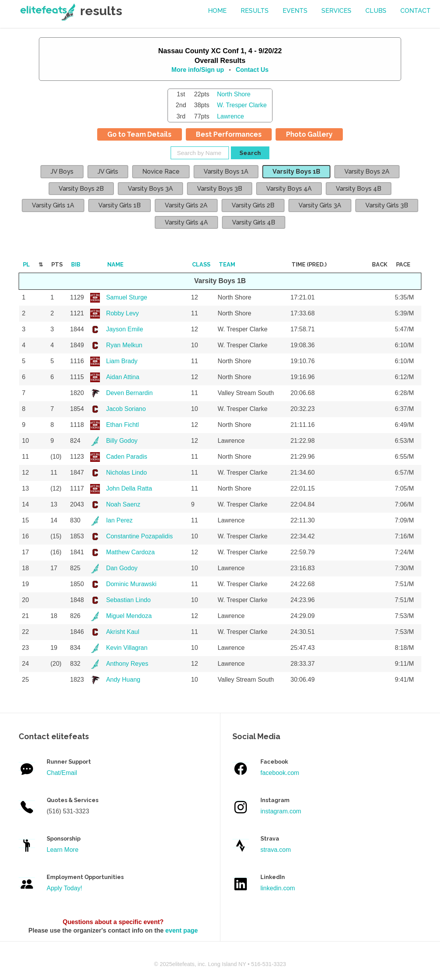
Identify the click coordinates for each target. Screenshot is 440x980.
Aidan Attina (123, 377)
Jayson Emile (125, 329)
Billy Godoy (122, 441)
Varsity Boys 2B (81, 189)
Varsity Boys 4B (359, 189)
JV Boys (62, 171)
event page (182, 930)
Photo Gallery (309, 134)
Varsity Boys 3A (150, 189)
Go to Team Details (139, 134)
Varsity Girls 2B (253, 205)
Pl (26, 264)
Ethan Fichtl (122, 425)
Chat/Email (62, 773)
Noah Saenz (123, 504)
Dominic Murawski (131, 584)
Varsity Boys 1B (296, 171)
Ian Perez (119, 520)
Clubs (376, 11)
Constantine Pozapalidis (140, 536)
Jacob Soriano (126, 409)
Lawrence (230, 116)
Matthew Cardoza (130, 552)
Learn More (63, 850)
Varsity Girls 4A (186, 222)
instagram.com (281, 811)
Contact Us (252, 70)
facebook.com (280, 773)
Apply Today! (64, 888)
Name (115, 264)
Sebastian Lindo (128, 600)
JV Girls (108, 171)
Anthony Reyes (127, 664)
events (295, 11)
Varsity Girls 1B (120, 205)
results (255, 11)
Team (227, 264)
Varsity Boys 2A (367, 171)
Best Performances (229, 134)
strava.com (276, 850)
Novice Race (161, 171)
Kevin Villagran (127, 648)
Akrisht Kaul (123, 632)
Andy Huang (123, 680)
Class (201, 264)
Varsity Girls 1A (53, 205)
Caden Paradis (127, 457)
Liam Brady (122, 361)
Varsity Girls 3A (320, 205)
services (336, 11)
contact (416, 11)
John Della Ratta (129, 488)
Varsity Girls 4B (254, 222)
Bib (76, 264)
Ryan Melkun (124, 345)
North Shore (234, 94)
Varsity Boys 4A (289, 189)
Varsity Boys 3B (220, 189)
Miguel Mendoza (129, 616)
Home (217, 11)
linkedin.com (278, 888)
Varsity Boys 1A (226, 171)
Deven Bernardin (129, 393)
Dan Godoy (122, 568)
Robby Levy (123, 313)
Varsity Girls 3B (387, 205)
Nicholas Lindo (127, 473)
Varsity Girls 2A (186, 205)
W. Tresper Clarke (242, 105)
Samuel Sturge (127, 297)
